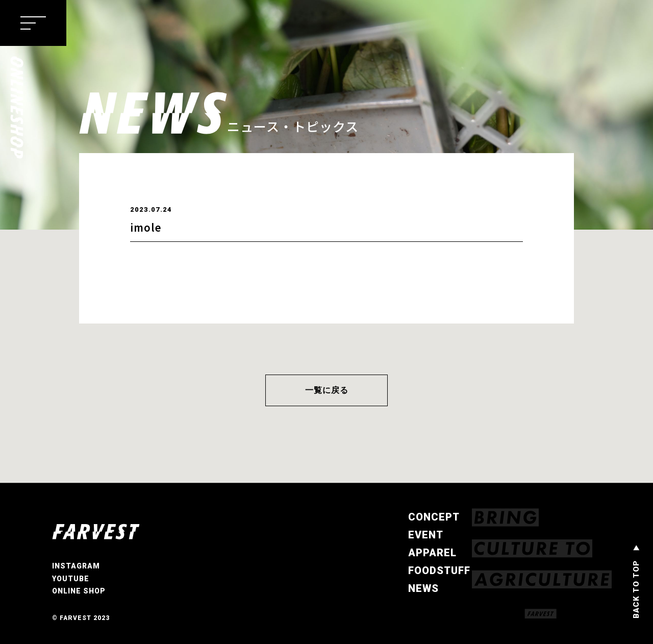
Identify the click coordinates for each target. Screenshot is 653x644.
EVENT (426, 535)
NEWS (423, 588)
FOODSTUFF (439, 571)
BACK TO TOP (636, 589)
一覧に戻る (327, 390)
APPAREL (432, 553)
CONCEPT (434, 517)
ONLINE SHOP (79, 591)
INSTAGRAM (76, 566)
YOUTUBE (71, 579)
